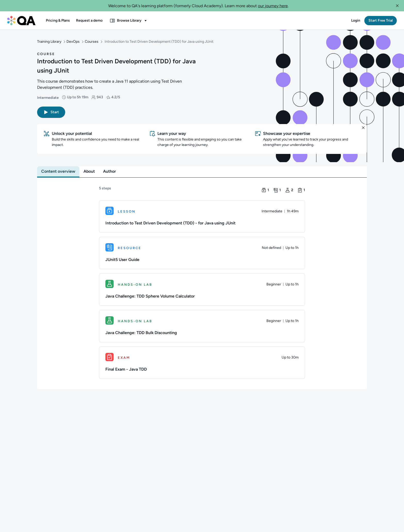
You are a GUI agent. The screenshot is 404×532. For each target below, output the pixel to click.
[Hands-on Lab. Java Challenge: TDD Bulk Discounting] (202, 325)
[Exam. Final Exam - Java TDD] (202, 362)
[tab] (58, 170)
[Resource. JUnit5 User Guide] (202, 252)
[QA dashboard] (21, 21)
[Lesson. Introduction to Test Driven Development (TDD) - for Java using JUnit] (202, 215)
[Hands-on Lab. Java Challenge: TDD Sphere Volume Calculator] (202, 289)
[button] (397, 6)
